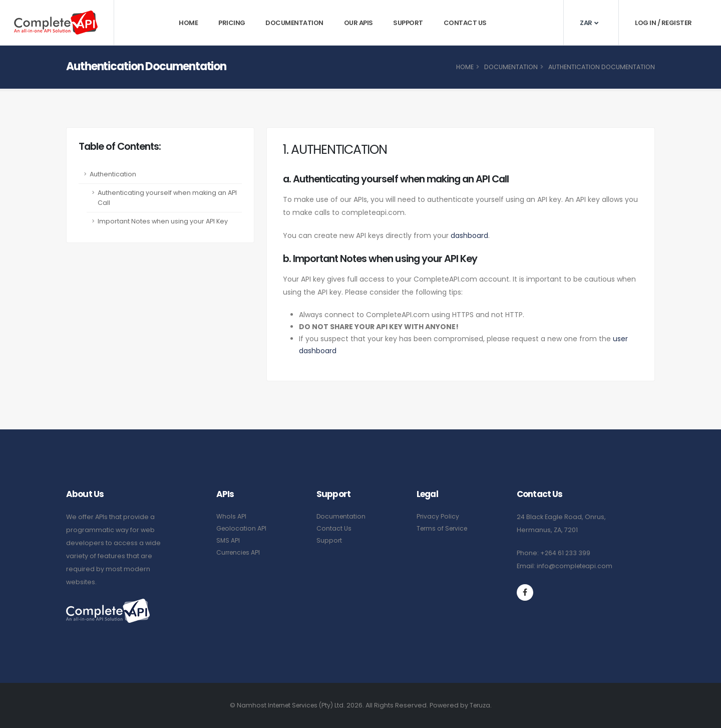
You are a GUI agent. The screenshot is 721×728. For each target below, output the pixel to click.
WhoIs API (231, 516)
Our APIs (358, 23)
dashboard (469, 235)
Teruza (483, 705)
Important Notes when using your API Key (163, 221)
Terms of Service (444, 528)
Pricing (232, 23)
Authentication (113, 174)
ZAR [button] (589, 23)
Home (188, 23)
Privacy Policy (438, 516)
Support (408, 23)
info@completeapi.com (576, 566)
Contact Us (465, 23)
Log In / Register (663, 23)
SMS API (228, 540)
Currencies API (240, 552)
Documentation (294, 23)
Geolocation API (242, 528)
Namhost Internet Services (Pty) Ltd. (290, 705)
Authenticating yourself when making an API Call (167, 198)
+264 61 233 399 (566, 553)
